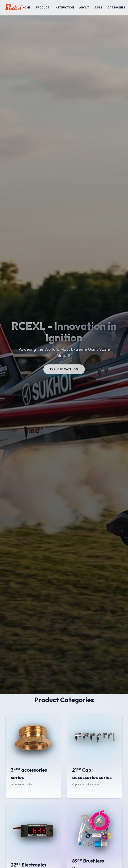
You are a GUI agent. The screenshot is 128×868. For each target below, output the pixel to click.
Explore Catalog (64, 369)
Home (27, 8)
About (84, 8)
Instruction (64, 8)
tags (98, 8)
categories (116, 8)
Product (43, 8)
